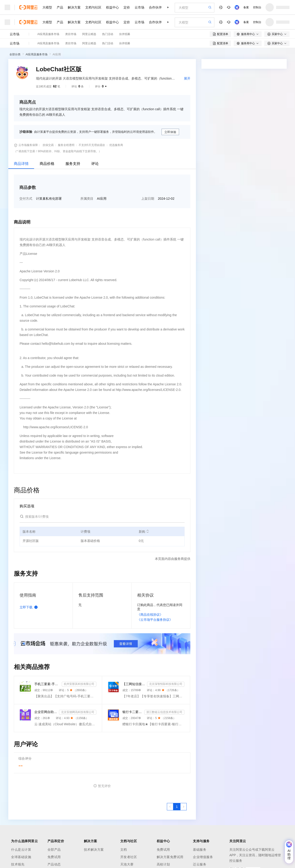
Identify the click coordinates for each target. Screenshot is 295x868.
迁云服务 (200, 864)
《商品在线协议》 (150, 615)
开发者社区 (129, 857)
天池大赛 (127, 864)
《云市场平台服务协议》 (155, 620)
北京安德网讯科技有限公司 (78, 712)
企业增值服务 (203, 857)
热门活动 (108, 34)
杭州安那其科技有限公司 (79, 684)
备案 (246, 7)
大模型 (47, 7)
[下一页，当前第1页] (183, 807)
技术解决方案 (94, 850)
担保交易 (48, 145)
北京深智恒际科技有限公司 (166, 684)
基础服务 (200, 850)
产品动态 (54, 864)
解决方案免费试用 (170, 857)
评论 (95, 164)
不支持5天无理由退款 (92, 145)
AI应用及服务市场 (48, 34)
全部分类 (15, 54)
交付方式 (26, 199)
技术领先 (18, 864)
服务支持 (73, 164)
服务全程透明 (66, 145)
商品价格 (47, 164)
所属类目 (87, 199)
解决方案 (74, 7)
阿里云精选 (89, 34)
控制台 (257, 7)
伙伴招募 (125, 34)
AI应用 (57, 54)
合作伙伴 (155, 7)
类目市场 (71, 34)
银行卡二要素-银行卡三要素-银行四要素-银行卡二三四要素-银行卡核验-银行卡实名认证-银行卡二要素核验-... (132, 712)
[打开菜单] (7, 7)
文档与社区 (93, 7)
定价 (127, 7)
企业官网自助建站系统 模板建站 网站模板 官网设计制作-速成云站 (46, 712)
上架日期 (148, 199)
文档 (124, 850)
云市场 (139, 7)
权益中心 (112, 7)
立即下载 (29, 607)
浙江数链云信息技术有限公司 (164, 712)
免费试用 (54, 857)
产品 (60, 7)
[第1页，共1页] (177, 807)
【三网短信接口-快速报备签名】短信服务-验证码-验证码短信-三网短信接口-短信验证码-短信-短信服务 (134, 684)
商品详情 (21, 164)
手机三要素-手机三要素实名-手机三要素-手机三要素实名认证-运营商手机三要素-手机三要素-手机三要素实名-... (47, 684)
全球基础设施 (21, 857)
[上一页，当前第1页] (170, 807)
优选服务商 (116, 145)
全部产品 (54, 850)
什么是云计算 (21, 850)
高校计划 (163, 864)
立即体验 (170, 132)
